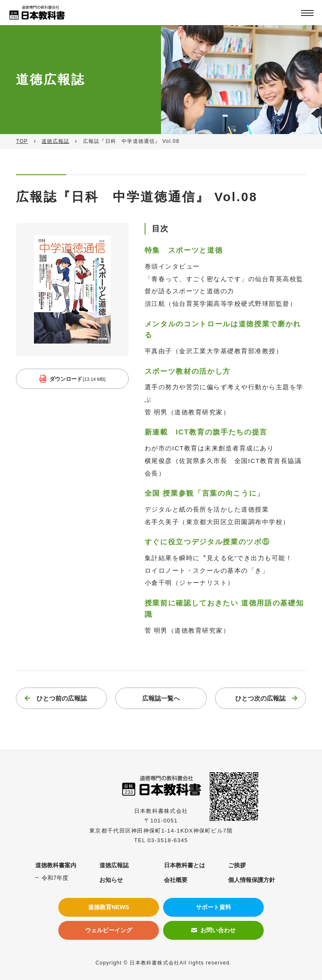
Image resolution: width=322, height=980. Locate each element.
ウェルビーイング (109, 930)
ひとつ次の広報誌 (260, 699)
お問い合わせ (218, 930)
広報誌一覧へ (161, 699)
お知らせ (111, 880)
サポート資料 (213, 907)
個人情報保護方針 (252, 880)
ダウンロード (78, 380)
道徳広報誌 (55, 141)
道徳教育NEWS (109, 907)
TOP (22, 141)
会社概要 (176, 880)
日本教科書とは (184, 865)
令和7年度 (55, 878)
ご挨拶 (237, 865)
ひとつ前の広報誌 (62, 699)
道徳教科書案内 (56, 865)
